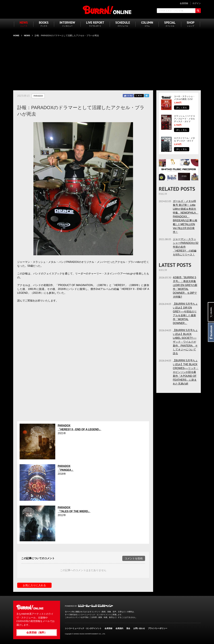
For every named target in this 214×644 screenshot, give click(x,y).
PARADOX (38, 96)
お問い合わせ (139, 628)
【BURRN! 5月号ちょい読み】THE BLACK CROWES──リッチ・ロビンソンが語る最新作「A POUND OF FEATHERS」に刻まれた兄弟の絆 (186, 372)
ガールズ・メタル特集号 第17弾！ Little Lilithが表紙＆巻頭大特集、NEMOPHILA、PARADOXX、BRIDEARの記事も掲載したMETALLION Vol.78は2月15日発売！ (186, 217)
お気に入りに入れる (34, 585)
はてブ (147, 96)
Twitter (139, 96)
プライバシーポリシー (158, 628)
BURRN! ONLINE (107, 10)
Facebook (211, 332)
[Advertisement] (107, 62)
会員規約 (119, 628)
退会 (128, 628)
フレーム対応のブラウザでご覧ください (83, 361)
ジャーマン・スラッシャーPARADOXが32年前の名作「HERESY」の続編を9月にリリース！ (186, 247)
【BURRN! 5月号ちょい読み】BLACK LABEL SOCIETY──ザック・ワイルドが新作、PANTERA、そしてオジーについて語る (185, 342)
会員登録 (108, 628)
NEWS (27, 35)
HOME (16, 35)
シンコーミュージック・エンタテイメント (96, 606)
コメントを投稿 (134, 558)
